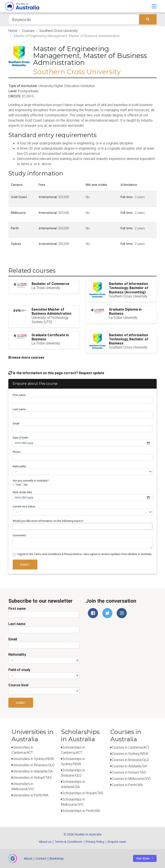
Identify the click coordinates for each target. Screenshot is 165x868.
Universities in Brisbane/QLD (34, 765)
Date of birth (20, 438)
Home (13, 31)
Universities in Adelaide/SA (33, 771)
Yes (17, 485)
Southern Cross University (59, 31)
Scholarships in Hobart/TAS (83, 793)
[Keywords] (74, 19)
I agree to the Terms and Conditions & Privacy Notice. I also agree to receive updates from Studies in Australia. (85, 554)
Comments (19, 535)
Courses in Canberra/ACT (131, 747)
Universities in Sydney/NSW (33, 759)
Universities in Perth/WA (31, 795)
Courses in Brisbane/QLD (130, 760)
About (28, 858)
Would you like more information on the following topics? (48, 521)
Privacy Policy (95, 842)
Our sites (143, 858)
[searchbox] (15, 526)
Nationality (19, 466)
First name (19, 395)
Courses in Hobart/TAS (129, 772)
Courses (28, 31)
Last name (19, 409)
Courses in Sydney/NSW (130, 754)
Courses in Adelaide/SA (129, 766)
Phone (17, 452)
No (24, 485)
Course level (18, 685)
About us (45, 842)
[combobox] (82, 526)
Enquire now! (117, 842)
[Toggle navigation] (154, 6)
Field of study (19, 670)
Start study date (22, 492)
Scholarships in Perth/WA (81, 811)
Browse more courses (26, 357)
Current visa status (24, 506)
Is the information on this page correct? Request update (56, 373)
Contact (41, 858)
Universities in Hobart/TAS (32, 777)
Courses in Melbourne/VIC (131, 779)
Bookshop (57, 858)
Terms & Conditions (69, 842)
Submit (25, 565)
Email (16, 423)
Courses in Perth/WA (127, 785)
